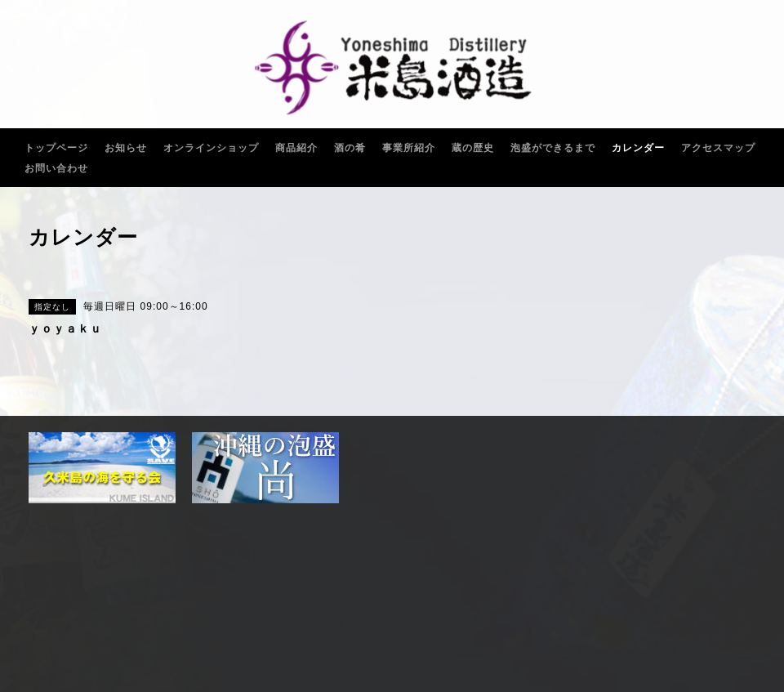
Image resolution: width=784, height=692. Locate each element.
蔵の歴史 (473, 148)
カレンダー (638, 148)
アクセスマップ (718, 148)
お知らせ (126, 148)
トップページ (56, 148)
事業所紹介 (409, 148)
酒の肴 (350, 148)
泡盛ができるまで (553, 148)
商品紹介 (296, 148)
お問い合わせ (56, 168)
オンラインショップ (211, 148)
